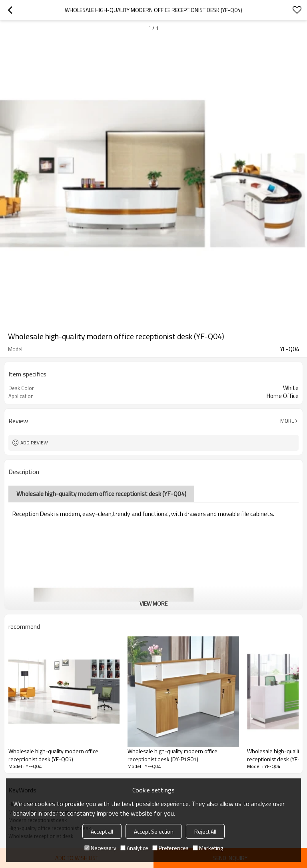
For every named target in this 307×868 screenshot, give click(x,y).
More (287, 421)
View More (153, 603)
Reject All (205, 831)
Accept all (102, 831)
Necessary (100, 848)
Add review (34, 443)
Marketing (208, 848)
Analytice (134, 848)
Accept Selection (154, 831)
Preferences (170, 848)
